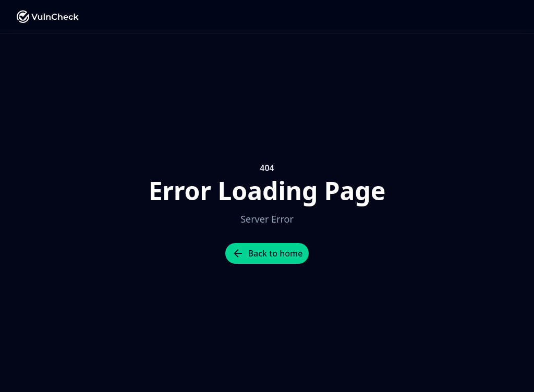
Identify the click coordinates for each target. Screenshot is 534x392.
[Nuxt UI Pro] (48, 17)
